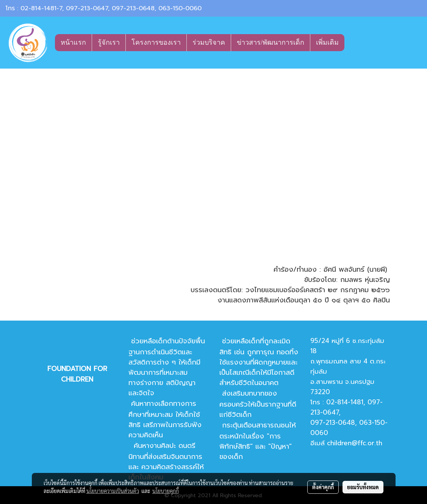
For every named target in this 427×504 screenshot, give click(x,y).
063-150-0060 (180, 8)
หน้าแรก (73, 42)
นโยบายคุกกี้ (166, 491)
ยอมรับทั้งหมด (363, 487)
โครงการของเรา (156, 42)
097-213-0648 (133, 8)
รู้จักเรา (109, 42)
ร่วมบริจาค (209, 42)
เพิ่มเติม (327, 42)
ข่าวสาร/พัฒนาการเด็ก (271, 42)
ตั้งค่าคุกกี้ (323, 487)
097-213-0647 (87, 8)
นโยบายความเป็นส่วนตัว (113, 491)
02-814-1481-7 (41, 8)
